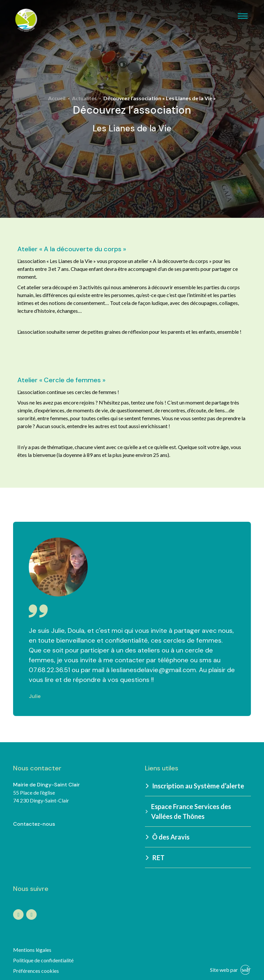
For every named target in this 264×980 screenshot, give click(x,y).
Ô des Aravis (168, 837)
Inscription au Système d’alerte (195, 786)
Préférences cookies (36, 971)
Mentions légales (32, 950)
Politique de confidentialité (43, 960)
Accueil (57, 98)
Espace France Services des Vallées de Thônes (188, 811)
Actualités (84, 98)
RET (155, 857)
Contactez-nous (34, 824)
